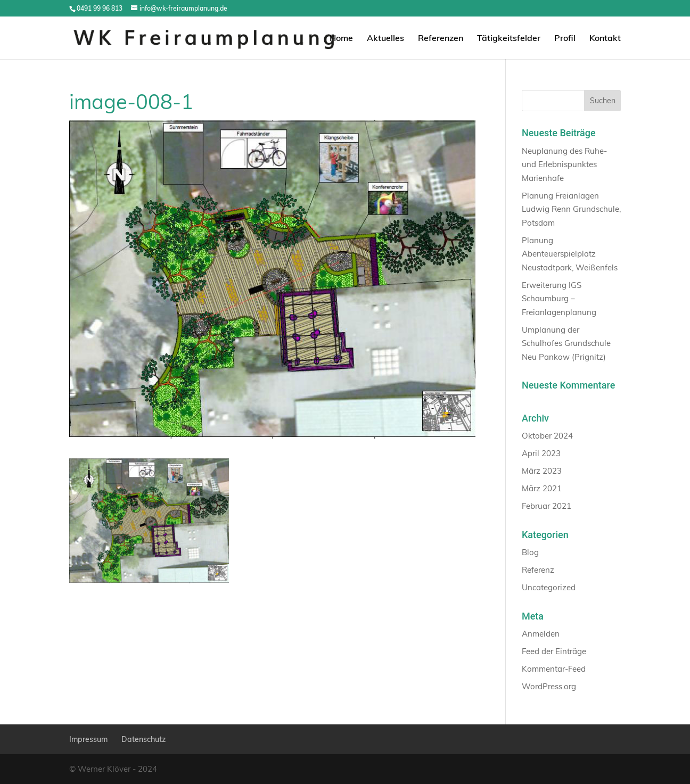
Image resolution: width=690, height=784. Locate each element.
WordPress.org (549, 686)
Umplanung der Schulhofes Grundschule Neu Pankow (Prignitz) (566, 343)
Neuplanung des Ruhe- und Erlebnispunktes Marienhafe (564, 164)
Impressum (88, 739)
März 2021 (542, 488)
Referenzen (441, 39)
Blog (530, 552)
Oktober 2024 (547, 436)
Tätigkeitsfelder (509, 39)
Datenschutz (143, 739)
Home (341, 39)
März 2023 (542, 471)
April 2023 (541, 453)
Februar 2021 (547, 506)
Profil (565, 39)
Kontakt (605, 39)
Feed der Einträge (554, 651)
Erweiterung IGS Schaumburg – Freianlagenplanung (559, 299)
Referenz (538, 570)
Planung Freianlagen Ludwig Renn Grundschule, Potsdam (571, 209)
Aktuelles (385, 39)
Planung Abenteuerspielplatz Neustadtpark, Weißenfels (570, 254)
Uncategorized (549, 587)
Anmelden (541, 634)
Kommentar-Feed (554, 669)
